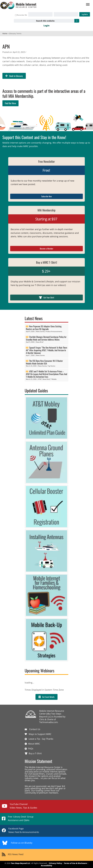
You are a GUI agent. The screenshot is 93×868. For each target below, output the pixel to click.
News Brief (40, 342)
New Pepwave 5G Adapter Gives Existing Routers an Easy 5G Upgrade (44, 328)
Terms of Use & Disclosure (75, 863)
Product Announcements (54, 331)
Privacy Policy (56, 863)
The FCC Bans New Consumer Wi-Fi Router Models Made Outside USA (44, 362)
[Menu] (88, 4)
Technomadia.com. (49, 722)
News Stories (40, 331)
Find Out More (10, 103)
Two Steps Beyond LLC (21, 863)
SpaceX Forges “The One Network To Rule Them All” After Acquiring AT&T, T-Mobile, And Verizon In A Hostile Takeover (46, 350)
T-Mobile (54, 379)
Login (46, 26)
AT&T (40, 379)
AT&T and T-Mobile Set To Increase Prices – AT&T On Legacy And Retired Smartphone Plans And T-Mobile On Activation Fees (46, 374)
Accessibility (47, 866)
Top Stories (51, 366)
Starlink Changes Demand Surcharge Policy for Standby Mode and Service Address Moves (46, 338)
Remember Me (21, 15)
